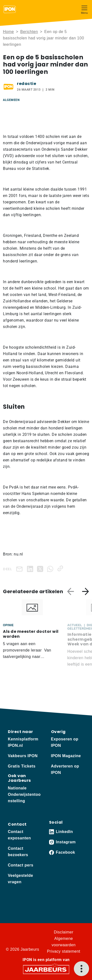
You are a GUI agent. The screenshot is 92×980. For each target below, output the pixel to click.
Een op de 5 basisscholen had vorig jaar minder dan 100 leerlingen (44, 38)
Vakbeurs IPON (23, 756)
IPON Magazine (66, 756)
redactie (26, 84)
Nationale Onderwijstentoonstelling (24, 794)
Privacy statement (64, 951)
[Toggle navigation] (84, 9)
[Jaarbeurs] (46, 969)
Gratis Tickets (22, 766)
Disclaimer (64, 932)
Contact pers (21, 865)
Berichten (29, 32)
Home (8, 32)
